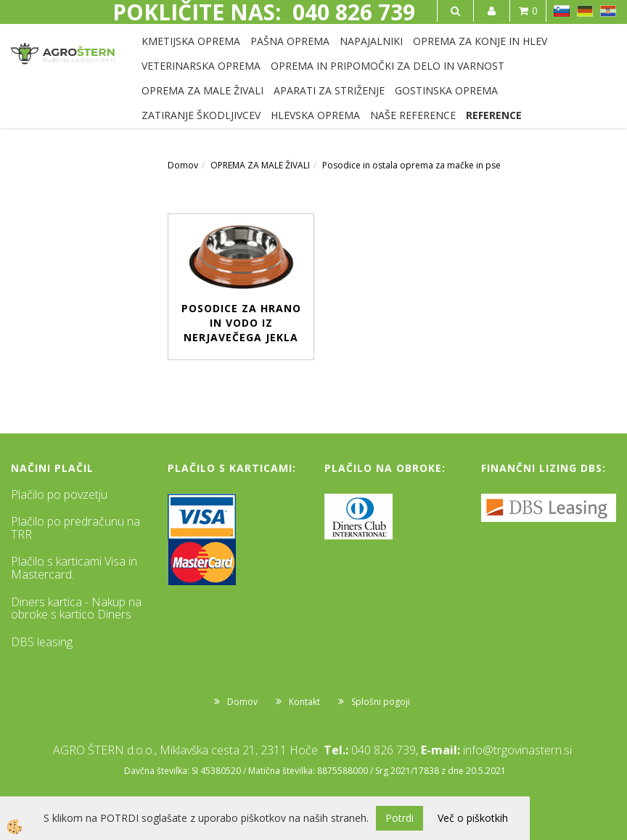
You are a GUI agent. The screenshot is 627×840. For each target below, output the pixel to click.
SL (562, 11)
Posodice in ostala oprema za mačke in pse (411, 165)
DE (585, 11)
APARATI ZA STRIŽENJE (329, 90)
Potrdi (399, 818)
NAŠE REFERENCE (413, 115)
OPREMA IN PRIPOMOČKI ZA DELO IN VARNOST (388, 66)
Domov (183, 165)
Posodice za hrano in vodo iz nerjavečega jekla (241, 323)
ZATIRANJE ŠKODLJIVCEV (201, 115)
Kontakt (304, 702)
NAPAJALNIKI (371, 41)
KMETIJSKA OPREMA (191, 41)
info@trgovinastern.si (517, 750)
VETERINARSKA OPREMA (201, 66)
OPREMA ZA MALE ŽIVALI (202, 90)
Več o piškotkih (473, 818)
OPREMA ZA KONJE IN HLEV (480, 41)
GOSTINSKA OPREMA (446, 90)
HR (608, 11)
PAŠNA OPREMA (290, 41)
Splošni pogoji (381, 702)
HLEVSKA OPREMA (315, 115)
